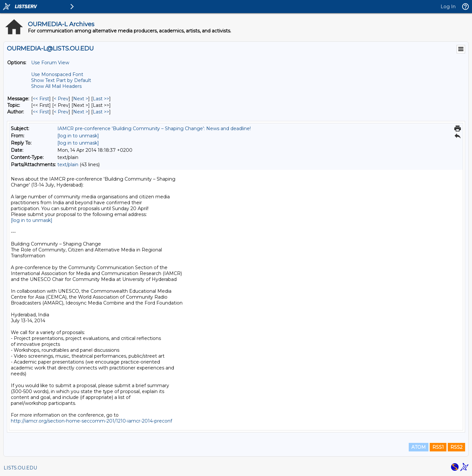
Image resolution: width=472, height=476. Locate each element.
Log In (448, 7)
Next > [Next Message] (81, 99)
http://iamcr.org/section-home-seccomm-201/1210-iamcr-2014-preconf (91, 421)
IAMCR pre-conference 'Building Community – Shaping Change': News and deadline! (154, 129)
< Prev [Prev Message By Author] (61, 112)
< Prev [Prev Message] (61, 99)
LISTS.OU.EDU (20, 468)
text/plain (68, 165)
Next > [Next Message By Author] (81, 112)
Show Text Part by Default (61, 80)
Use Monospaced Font (57, 74)
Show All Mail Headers (56, 86)
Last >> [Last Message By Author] (101, 112)
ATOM (419, 447)
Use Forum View (50, 63)
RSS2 (456, 447)
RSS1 (438, 447)
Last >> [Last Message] (101, 99)
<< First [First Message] (41, 99)
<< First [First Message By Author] (41, 112)
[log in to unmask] (78, 136)
